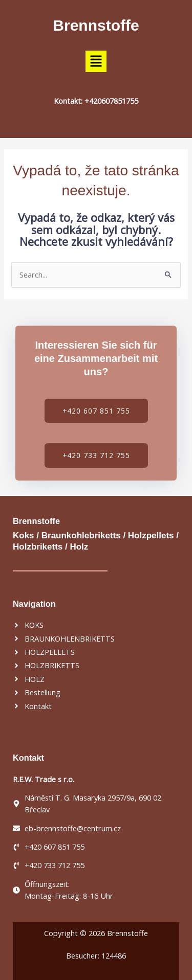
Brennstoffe (96, 25)
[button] (96, 61)
